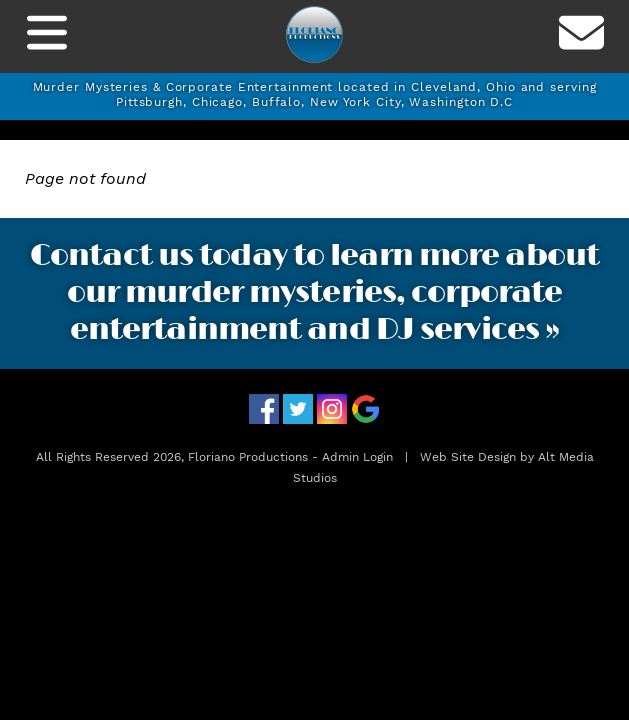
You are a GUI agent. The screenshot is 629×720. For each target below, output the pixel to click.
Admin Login (357, 457)
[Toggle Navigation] (47, 36)
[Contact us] (582, 36)
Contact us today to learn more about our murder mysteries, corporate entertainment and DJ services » (314, 293)
